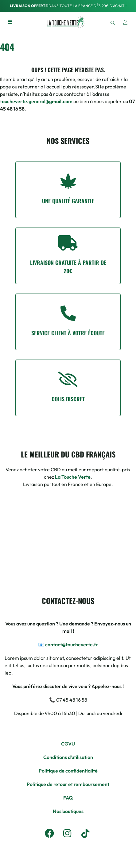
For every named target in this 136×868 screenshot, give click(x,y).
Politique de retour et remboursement (68, 784)
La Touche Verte (73, 477)
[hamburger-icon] (10, 22)
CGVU (68, 744)
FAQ (68, 798)
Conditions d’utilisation (68, 757)
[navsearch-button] (113, 22)
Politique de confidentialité (68, 771)
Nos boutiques (68, 811)
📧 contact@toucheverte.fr (68, 644)
